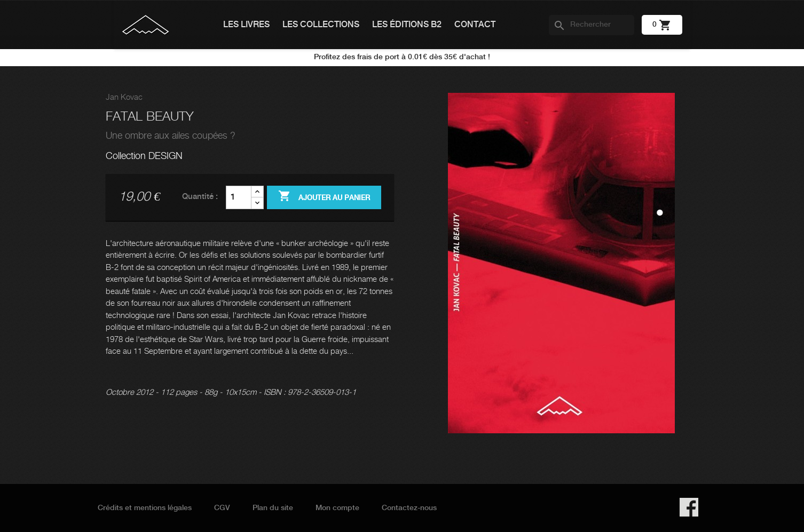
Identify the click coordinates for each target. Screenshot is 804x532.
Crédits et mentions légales (145, 508)
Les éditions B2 (407, 25)
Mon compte (337, 508)
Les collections (321, 25)
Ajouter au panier (324, 197)
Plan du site (273, 508)
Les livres (246, 25)
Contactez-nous (409, 508)
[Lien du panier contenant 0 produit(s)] (662, 25)
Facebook (689, 507)
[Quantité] (239, 197)
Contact (475, 25)
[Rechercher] (592, 25)
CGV (222, 508)
